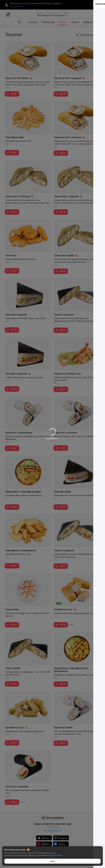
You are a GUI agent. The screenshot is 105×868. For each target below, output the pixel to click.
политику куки (55, 855)
